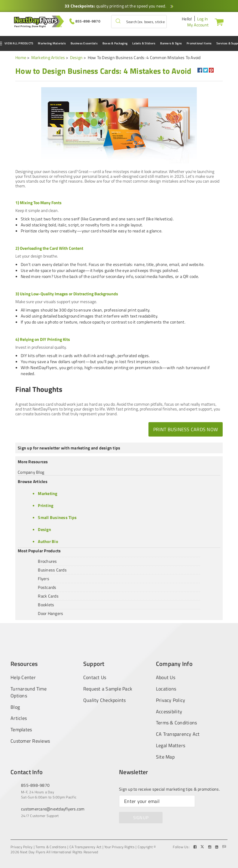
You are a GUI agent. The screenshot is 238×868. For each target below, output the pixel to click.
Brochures (47, 561)
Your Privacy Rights (119, 847)
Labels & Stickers (144, 43)
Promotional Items (199, 43)
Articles (19, 718)
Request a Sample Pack (108, 689)
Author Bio (48, 541)
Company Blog (31, 472)
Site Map (165, 757)
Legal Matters (171, 746)
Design (76, 57)
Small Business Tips (57, 517)
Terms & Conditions (177, 723)
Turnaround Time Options (29, 692)
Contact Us (95, 677)
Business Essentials (84, 43)
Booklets (46, 605)
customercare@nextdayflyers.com (53, 809)
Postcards (47, 587)
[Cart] (218, 22)
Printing (46, 505)
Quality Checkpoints (105, 700)
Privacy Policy (171, 700)
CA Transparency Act (178, 734)
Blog (15, 707)
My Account (198, 25)
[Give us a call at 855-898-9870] (85, 21)
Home (21, 57)
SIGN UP (141, 817)
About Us (166, 677)
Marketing (47, 493)
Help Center (23, 677)
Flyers (44, 579)
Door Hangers (50, 613)
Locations (166, 689)
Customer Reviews (30, 741)
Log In (203, 19)
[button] (118, 21)
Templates (21, 730)
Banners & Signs (171, 43)
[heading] (103, 71)
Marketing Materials (52, 43)
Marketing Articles (48, 57)
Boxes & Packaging (115, 43)
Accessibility (169, 712)
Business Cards (52, 570)
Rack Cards (48, 596)
